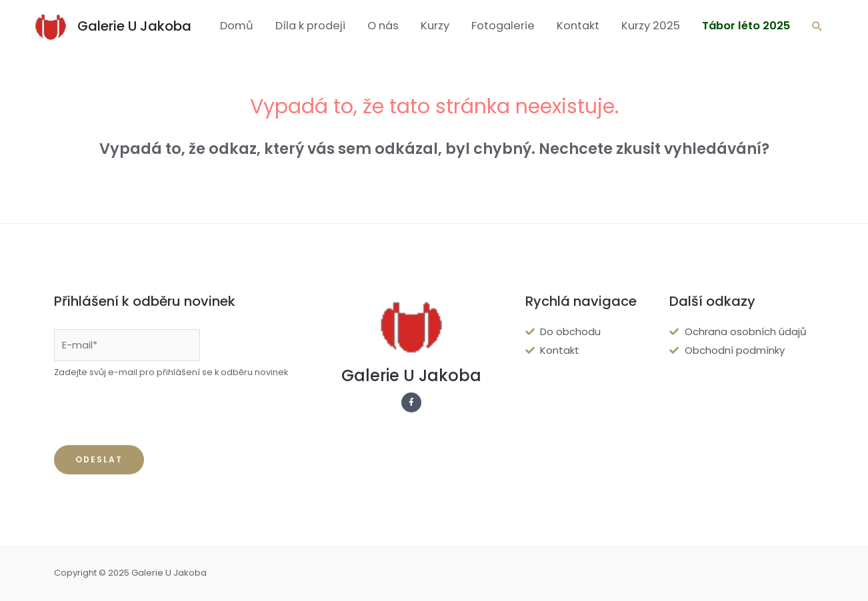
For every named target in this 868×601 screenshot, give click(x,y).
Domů (237, 26)
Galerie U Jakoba (134, 26)
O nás (383, 26)
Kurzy (435, 26)
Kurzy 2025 (651, 26)
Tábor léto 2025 (746, 26)
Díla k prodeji (310, 26)
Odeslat (99, 459)
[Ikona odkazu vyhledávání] (817, 26)
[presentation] (155, 412)
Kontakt (578, 26)
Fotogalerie (503, 26)
